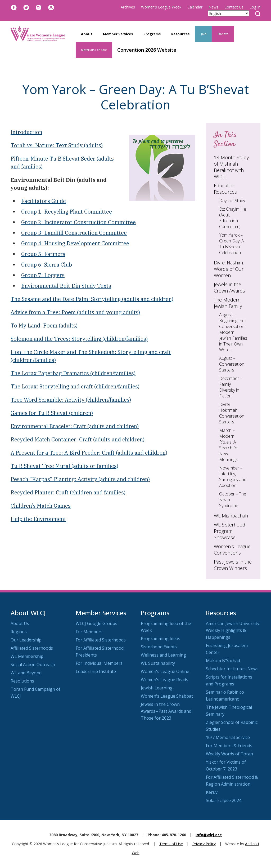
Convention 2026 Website (147, 50)
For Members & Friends (229, 746)
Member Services (118, 34)
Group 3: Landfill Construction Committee (74, 233)
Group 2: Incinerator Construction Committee (78, 222)
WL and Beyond (26, 673)
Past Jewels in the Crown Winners (233, 565)
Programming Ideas (161, 639)
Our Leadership (26, 640)
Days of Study (232, 201)
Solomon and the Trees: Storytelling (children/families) (79, 339)
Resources (180, 34)
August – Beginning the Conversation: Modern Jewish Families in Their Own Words (233, 332)
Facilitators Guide (44, 201)
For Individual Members (99, 663)
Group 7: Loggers (43, 275)
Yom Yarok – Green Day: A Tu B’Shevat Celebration (232, 244)
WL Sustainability (158, 663)
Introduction (26, 132)
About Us (20, 623)
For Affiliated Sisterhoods (101, 640)
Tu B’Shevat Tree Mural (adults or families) (64, 466)
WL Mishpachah (231, 516)
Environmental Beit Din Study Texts (66, 286)
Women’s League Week (161, 7)
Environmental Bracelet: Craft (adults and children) (75, 426)
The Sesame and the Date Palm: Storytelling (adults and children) (92, 299)
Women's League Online (165, 671)
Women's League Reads (164, 680)
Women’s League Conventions (232, 550)
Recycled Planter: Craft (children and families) (68, 492)
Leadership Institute (96, 671)
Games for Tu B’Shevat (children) (52, 413)
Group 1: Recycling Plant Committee (67, 212)
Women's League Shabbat (167, 696)
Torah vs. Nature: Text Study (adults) (57, 145)
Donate (223, 34)
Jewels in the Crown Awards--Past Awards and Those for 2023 (166, 711)
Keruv (212, 792)
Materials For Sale (94, 50)
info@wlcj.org (209, 835)
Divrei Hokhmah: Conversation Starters (232, 413)
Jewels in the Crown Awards (229, 287)
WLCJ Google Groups (96, 623)
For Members (89, 632)
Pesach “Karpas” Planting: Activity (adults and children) (80, 479)
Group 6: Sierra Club (47, 265)
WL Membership (27, 656)
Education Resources (225, 189)
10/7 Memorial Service (228, 737)
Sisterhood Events (159, 647)
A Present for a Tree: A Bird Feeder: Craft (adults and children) (89, 453)
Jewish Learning (157, 688)
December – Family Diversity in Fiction (231, 387)
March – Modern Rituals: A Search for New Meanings (229, 445)
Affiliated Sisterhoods (32, 648)
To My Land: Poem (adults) (44, 325)
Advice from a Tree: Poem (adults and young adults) (75, 312)
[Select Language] (228, 13)
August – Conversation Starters (232, 364)
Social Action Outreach (33, 665)
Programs (152, 34)
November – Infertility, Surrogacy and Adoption (233, 477)
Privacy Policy (204, 844)
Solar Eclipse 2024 (224, 800)
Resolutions (22, 681)
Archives (128, 7)
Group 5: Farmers (43, 254)
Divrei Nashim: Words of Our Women (229, 269)
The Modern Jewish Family (228, 303)
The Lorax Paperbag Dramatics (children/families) (73, 373)
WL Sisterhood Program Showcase (230, 531)
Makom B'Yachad (223, 661)
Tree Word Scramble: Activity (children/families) (71, 400)
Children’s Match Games (41, 506)
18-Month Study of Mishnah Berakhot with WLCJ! (231, 167)
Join (203, 34)
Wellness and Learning (163, 655)
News (213, 7)
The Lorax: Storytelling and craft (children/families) (75, 386)
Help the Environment (38, 519)
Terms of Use (171, 844)
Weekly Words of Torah (229, 754)
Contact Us (234, 7)
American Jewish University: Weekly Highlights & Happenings (233, 630)
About (87, 34)
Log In (255, 7)
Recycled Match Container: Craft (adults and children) (78, 439)
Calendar (195, 7)
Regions (19, 632)
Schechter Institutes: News (232, 669)
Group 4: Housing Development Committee (75, 243)
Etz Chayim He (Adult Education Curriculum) (233, 218)
